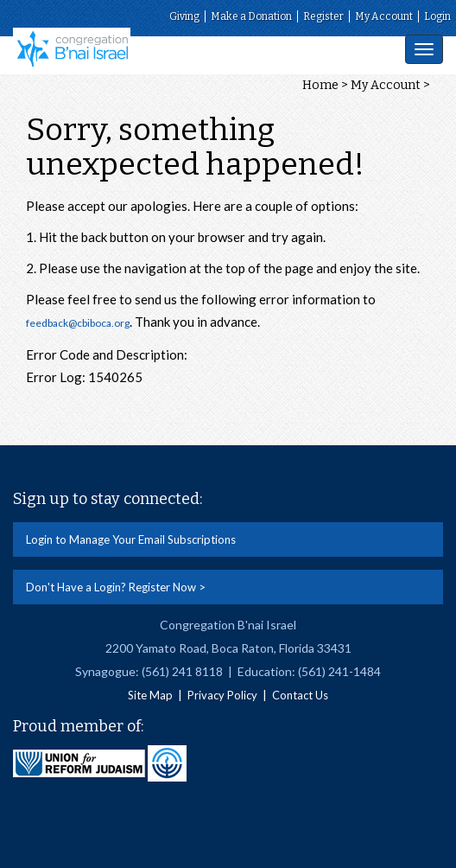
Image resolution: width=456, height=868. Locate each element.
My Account (384, 16)
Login (437, 16)
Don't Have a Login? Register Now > (116, 587)
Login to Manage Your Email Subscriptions (131, 539)
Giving (184, 16)
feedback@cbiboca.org (78, 323)
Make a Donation (251, 16)
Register (323, 16)
